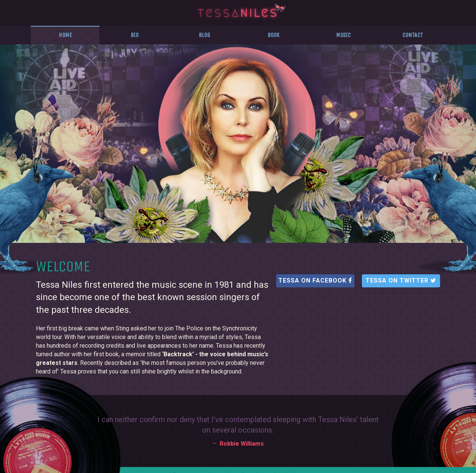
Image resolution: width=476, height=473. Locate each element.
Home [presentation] (65, 35)
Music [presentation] (343, 35)
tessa (238, 12)
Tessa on (315, 280)
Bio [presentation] (135, 35)
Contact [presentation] (413, 35)
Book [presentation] (274, 35)
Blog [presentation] (204, 35)
